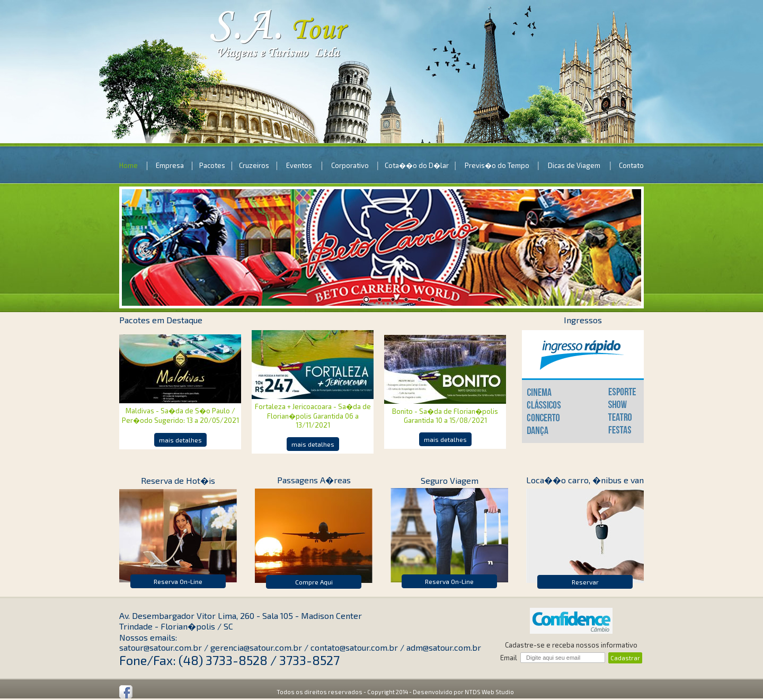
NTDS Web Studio (489, 692)
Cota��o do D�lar (417, 165)
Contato (631, 165)
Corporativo (350, 165)
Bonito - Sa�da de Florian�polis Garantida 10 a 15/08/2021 (445, 416)
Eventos (299, 165)
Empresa (170, 165)
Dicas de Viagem (574, 165)
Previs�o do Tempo (497, 165)
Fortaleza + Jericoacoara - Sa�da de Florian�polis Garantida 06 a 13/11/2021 (313, 416)
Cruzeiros (254, 165)
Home (128, 165)
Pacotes (212, 165)
